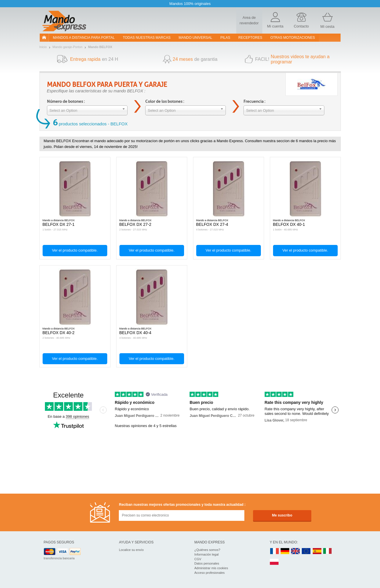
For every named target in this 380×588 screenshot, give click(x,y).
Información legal (207, 554)
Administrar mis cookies (211, 568)
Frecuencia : (254, 101)
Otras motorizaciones (293, 38)
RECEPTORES (250, 38)
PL (274, 562)
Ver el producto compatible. (75, 250)
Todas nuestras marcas (147, 38)
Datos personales (207, 563)
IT (328, 551)
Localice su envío (131, 550)
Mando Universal (195, 38)
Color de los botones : (165, 101)
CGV (198, 559)
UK (296, 551)
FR (274, 551)
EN (306, 551)
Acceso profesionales (210, 573)
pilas (225, 38)
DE (285, 551)
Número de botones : (66, 101)
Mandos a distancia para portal (84, 38)
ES (317, 551)
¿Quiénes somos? (207, 550)
